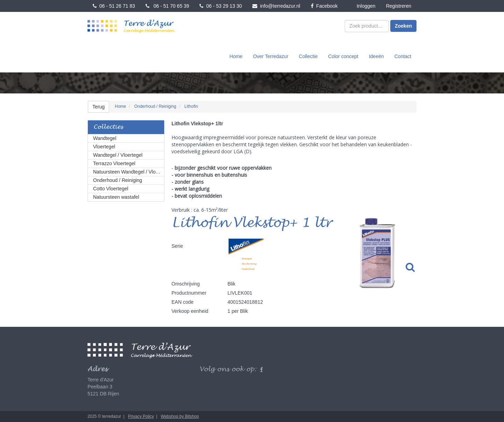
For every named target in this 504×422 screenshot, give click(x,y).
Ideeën (376, 56)
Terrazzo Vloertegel (114, 163)
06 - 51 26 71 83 (114, 6)
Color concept (343, 56)
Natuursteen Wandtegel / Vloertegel (129, 172)
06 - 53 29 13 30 (221, 6)
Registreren (399, 6)
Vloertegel (104, 147)
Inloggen (366, 6)
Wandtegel (105, 138)
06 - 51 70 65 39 (167, 6)
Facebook (324, 6)
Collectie (308, 56)
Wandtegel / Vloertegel (118, 155)
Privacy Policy (141, 416)
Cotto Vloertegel (111, 189)
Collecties (108, 127)
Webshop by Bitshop (180, 416)
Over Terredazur (271, 56)
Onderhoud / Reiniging (118, 180)
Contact (403, 56)
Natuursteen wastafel (116, 197)
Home (236, 56)
